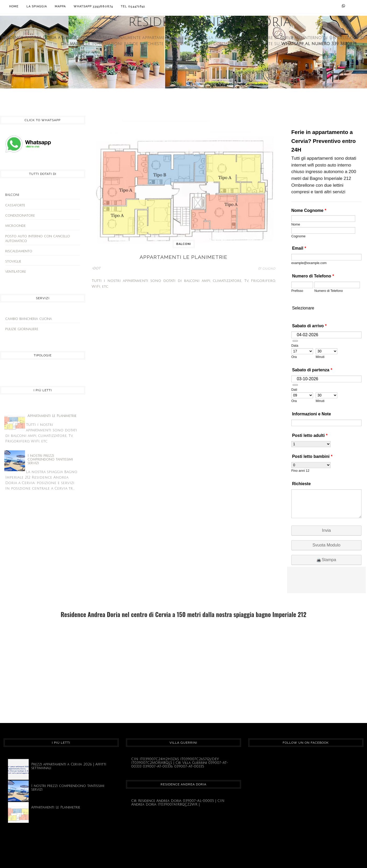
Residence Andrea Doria (210, 22)
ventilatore (16, 272)
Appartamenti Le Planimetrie (52, 416)
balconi (184, 244)
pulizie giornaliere (22, 329)
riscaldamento (19, 251)
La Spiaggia (37, 6)
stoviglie (13, 261)
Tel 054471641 (133, 6)
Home (14, 6)
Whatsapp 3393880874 (93, 6)
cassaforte (15, 205)
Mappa (60, 6)
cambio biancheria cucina (29, 319)
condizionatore (20, 216)
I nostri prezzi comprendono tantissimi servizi (50, 459)
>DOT (96, 268)
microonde (15, 226)
